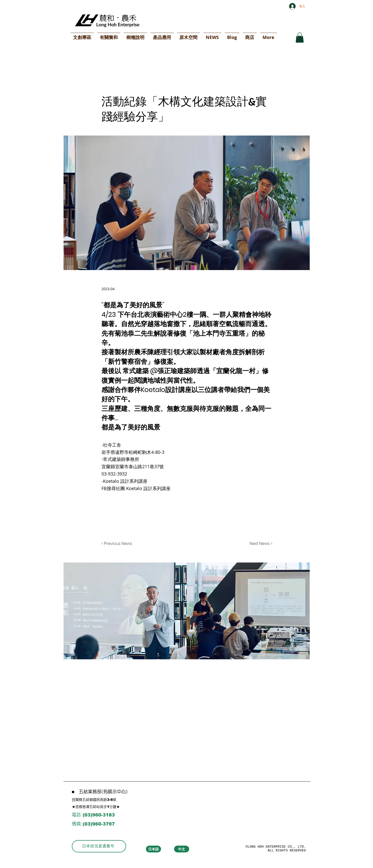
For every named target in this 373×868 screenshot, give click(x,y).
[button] (300, 38)
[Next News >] (260, 544)
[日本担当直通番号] (99, 846)
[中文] (182, 849)
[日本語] (153, 849)
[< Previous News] (118, 544)
